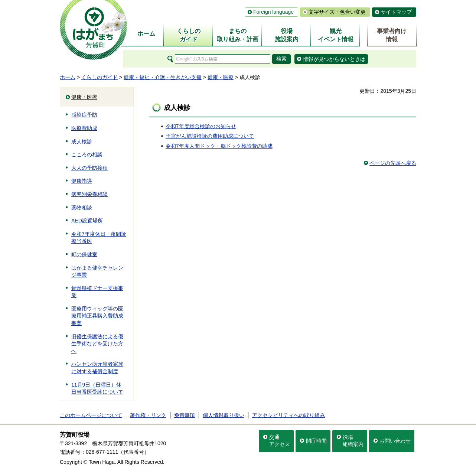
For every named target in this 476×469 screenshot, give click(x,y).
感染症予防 (84, 115)
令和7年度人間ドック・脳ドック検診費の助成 (219, 146)
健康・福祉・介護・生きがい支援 (163, 77)
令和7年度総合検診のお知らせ (201, 126)
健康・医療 (221, 77)
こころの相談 (87, 154)
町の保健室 (84, 254)
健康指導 (82, 181)
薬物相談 (82, 208)
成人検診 (82, 141)
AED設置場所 (87, 221)
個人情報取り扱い (224, 415)
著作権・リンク (148, 415)
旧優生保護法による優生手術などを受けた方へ (97, 344)
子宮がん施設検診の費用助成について (210, 136)
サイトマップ (396, 12)
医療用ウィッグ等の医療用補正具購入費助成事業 (97, 316)
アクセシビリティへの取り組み (288, 415)
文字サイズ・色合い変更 (337, 12)
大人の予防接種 (89, 168)
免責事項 (185, 415)
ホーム (68, 77)
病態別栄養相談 (89, 194)
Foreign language (273, 12)
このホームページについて (91, 415)
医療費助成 (84, 128)
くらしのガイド (100, 77)
